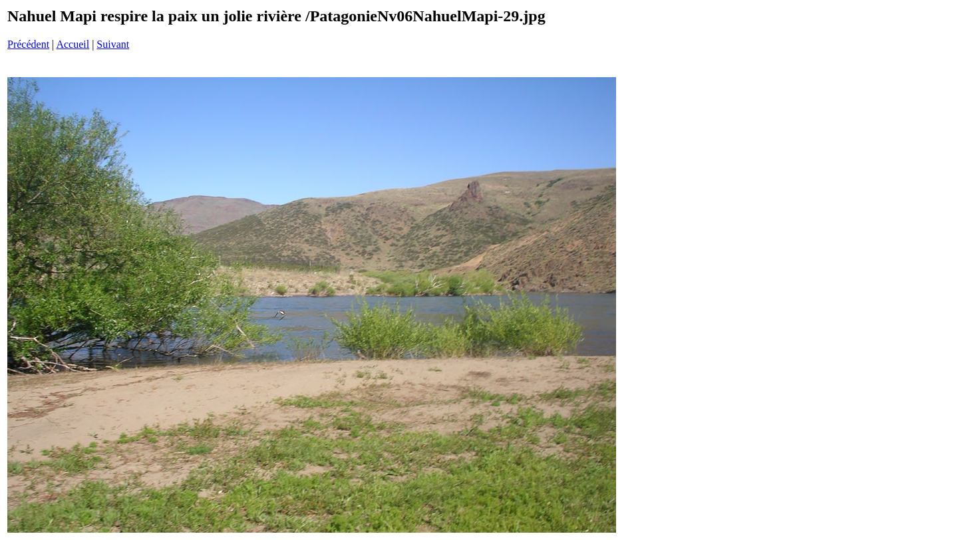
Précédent (28, 44)
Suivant (113, 44)
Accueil (73, 44)
